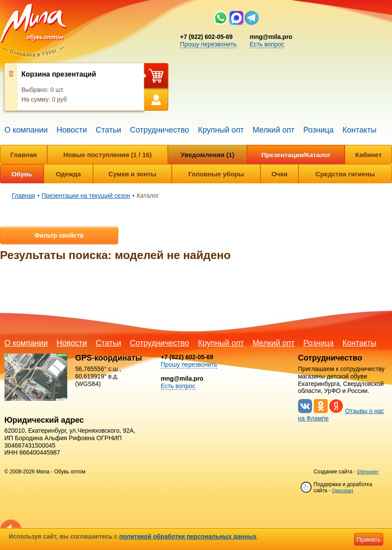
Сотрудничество (160, 130)
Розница (319, 130)
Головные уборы (216, 174)
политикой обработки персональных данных (188, 536)
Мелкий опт (274, 130)
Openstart (343, 490)
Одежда (68, 174)
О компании (26, 130)
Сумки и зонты (132, 174)
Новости (72, 130)
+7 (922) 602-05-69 (206, 37)
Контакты (360, 130)
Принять (369, 539)
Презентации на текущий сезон (86, 196)
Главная (24, 155)
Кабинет (369, 155)
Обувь (22, 174)
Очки (279, 174)
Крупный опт (221, 130)
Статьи (108, 130)
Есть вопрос (267, 44)
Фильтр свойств (59, 235)
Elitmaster (368, 472)
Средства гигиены (345, 174)
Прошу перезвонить (208, 44)
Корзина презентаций (59, 74)
